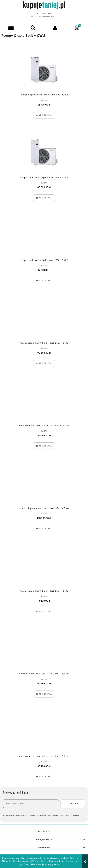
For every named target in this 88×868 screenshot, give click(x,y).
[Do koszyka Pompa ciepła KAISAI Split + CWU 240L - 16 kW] (44, 611)
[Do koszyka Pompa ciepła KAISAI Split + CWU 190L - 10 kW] (44, 115)
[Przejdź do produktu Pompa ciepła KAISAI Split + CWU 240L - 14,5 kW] (44, 483)
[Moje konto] (55, 28)
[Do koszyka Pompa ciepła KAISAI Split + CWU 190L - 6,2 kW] (44, 198)
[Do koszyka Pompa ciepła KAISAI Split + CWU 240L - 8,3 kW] (44, 777)
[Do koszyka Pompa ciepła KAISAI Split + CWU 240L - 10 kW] (44, 363)
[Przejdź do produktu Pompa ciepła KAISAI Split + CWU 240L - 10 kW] (44, 318)
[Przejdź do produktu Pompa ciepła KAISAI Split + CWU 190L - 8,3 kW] (44, 235)
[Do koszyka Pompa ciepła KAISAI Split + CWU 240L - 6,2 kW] (44, 694)
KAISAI (44, 100)
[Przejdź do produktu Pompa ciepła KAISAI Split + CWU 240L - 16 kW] (44, 566)
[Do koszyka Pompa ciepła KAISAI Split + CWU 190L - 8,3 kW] (44, 281)
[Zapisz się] (73, 804)
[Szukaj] (33, 28)
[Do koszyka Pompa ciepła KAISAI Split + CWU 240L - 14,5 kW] (44, 529)
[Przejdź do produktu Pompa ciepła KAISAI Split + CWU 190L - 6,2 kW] (44, 152)
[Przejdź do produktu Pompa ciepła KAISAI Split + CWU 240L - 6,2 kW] (44, 648)
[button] (11, 28)
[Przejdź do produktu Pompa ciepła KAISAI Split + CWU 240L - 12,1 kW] (44, 400)
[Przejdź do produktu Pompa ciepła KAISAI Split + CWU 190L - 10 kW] (44, 69)
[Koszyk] (77, 28)
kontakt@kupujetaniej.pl (46, 16)
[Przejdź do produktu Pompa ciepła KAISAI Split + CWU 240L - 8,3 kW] (44, 731)
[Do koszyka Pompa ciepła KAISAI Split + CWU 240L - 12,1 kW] (44, 446)
